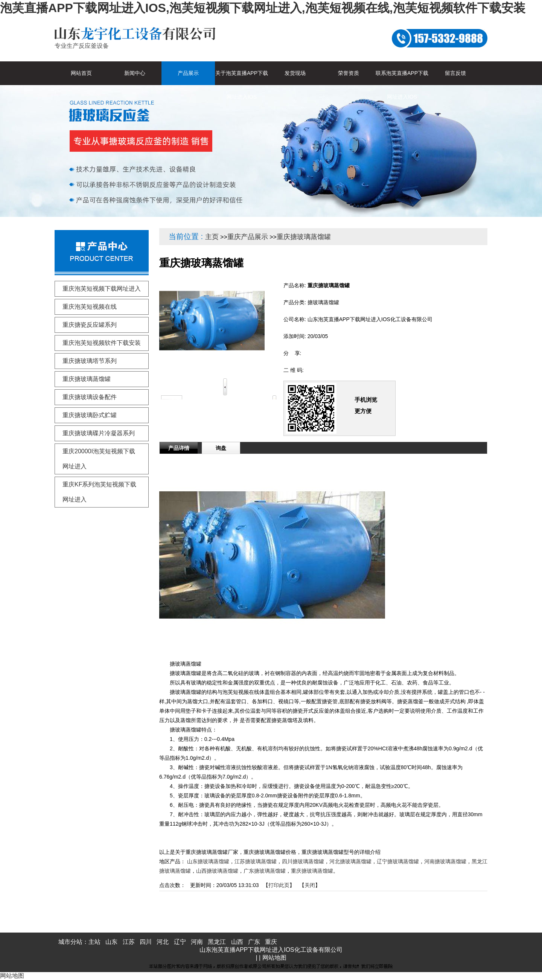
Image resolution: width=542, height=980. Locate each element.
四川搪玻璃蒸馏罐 (303, 861)
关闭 (310, 885)
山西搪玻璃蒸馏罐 (217, 871)
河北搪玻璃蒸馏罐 (350, 861)
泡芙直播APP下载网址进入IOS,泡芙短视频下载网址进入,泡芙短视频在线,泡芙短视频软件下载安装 (263, 8)
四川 (146, 942)
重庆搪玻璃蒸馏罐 (304, 237)
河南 (197, 942)
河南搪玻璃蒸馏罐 (445, 861)
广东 (254, 942)
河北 (163, 942)
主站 (94, 942)
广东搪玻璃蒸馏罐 (265, 871)
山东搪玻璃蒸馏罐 (208, 861)
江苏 (129, 942)
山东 (111, 942)
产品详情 (179, 448)
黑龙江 (217, 942)
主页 (212, 237)
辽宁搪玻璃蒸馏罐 (398, 861)
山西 (237, 942)
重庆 (271, 942)
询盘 (221, 448)
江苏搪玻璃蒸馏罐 (256, 861)
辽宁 (180, 942)
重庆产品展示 (248, 237)
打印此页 (279, 885)
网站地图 (274, 958)
